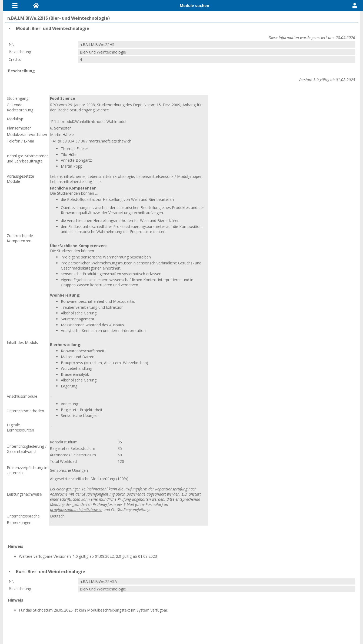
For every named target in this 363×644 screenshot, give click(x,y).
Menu (15, 6)
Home (36, 6)
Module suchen (194, 6)
